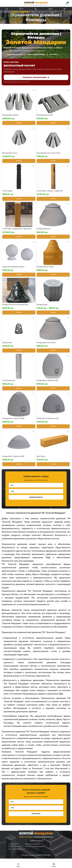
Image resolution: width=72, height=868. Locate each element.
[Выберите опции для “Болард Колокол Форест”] (53, 276)
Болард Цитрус (42, 306)
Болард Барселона (44, 230)
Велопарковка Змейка (10, 115)
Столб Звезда (7, 192)
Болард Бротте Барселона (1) (47, 383)
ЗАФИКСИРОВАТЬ (36, 500)
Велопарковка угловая (45, 115)
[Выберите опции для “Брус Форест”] (53, 467)
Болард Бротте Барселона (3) (48, 421)
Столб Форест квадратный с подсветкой (17, 230)
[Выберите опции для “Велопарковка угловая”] (53, 123)
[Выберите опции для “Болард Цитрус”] (53, 315)
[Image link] (36, 838)
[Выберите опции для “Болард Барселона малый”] (53, 353)
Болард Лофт (7, 345)
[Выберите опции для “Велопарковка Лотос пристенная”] (53, 161)
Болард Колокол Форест (45, 268)
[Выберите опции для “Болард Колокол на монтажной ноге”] (19, 315)
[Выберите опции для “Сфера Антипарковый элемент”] (19, 276)
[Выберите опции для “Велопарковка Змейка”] (19, 123)
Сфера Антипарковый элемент (13, 268)
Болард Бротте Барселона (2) (13, 421)
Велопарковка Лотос (10, 153)
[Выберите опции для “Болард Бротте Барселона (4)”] (19, 467)
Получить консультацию (36, 77)
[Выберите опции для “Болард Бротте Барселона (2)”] (19, 429)
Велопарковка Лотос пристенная (48, 153)
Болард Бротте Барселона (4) (13, 459)
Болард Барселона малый (46, 345)
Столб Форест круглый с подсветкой (50, 192)
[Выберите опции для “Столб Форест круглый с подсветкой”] (53, 200)
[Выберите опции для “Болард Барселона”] (53, 238)
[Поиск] (7, 9)
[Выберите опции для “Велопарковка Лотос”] (19, 161)
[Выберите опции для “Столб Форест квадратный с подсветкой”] (19, 238)
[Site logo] (36, 3)
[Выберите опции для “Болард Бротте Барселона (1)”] (53, 391)
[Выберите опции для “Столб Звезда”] (19, 200)
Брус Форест (41, 459)
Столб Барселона (9, 383)
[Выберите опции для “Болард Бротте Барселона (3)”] (53, 429)
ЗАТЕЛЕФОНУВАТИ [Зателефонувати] (36, 9)
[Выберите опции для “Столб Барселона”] (19, 391)
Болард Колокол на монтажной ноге (15, 306)
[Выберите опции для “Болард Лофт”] (19, 353)
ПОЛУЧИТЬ (36, 817)
